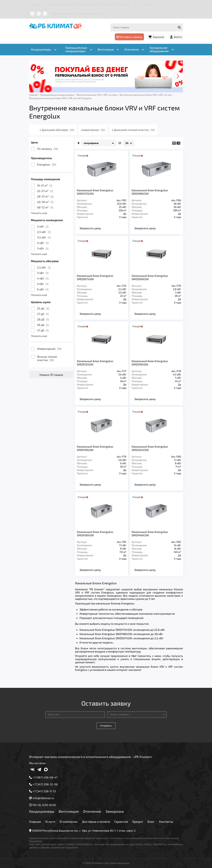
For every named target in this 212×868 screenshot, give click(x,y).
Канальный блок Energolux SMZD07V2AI (95, 277)
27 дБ (43, 314)
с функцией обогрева (57, 130)
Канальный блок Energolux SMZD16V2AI (150, 363)
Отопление (92, 811)
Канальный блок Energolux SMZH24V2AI (150, 448)
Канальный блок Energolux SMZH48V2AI (150, 533)
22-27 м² (45, 191)
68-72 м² (45, 207)
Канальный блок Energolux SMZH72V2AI (95, 192)
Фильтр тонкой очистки (47, 358)
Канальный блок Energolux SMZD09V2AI (150, 277)
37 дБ (43, 330)
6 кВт (43, 289)
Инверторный (49, 349)
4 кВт (43, 243)
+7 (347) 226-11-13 (89, 14)
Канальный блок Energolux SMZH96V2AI (150, 192)
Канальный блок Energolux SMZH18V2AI (95, 448)
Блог (137, 4)
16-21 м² (45, 185)
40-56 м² (45, 202)
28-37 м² (45, 196)
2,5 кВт (44, 232)
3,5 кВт (44, 237)
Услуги (49, 4)
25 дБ (43, 308)
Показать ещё (39, 213)
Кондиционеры (42, 811)
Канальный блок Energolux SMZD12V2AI (95, 363)
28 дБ (43, 319)
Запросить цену (90, 228)
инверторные (93, 130)
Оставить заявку (129, 37)
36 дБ (43, 325)
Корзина (158, 37)
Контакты (150, 4)
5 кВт (43, 248)
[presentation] (34, 76)
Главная (36, 4)
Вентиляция (69, 811)
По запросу (48, 149)
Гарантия (111, 4)
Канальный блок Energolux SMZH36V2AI (95, 533)
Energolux (47, 164)
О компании (65, 4)
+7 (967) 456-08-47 (63, 14)
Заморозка (115, 811)
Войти (178, 37)
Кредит (125, 4)
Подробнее (36, 841)
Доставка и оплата (89, 4)
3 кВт (43, 273)
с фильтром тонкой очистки (133, 130)
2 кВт (43, 226)
